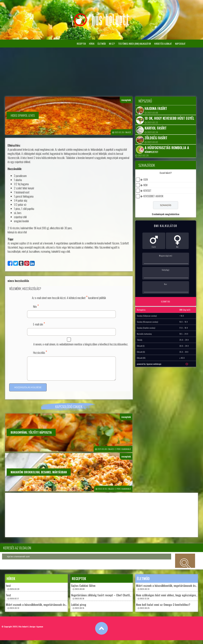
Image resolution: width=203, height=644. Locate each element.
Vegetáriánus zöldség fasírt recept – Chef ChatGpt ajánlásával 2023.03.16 (109, 600)
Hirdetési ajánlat (163, 44)
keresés (185, 565)
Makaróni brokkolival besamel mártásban (39, 476)
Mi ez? (112, 44)
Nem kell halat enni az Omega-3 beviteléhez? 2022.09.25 (163, 610)
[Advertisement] (101, 71)
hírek (92, 44)
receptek (81, 44)
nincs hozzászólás (18, 281)
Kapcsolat (180, 44)
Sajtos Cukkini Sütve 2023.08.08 (83, 591)
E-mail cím (39, 324)
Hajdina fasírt (156, 108)
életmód (102, 44)
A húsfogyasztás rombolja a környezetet (167, 149)
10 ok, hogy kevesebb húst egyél (169, 118)
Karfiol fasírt (156, 128)
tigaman (40, 630)
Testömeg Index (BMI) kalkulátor (135, 44)
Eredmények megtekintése (166, 214)
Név (36, 306)
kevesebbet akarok (153, 196)
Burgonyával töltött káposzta (31, 436)
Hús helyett (23, 630)
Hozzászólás (40, 352)
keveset (147, 191)
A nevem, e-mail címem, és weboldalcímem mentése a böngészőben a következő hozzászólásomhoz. (81, 344)
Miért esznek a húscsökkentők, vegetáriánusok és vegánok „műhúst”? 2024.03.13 (48, 610)
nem (145, 185)
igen (146, 180)
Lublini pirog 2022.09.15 (79, 610)
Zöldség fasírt (156, 138)
